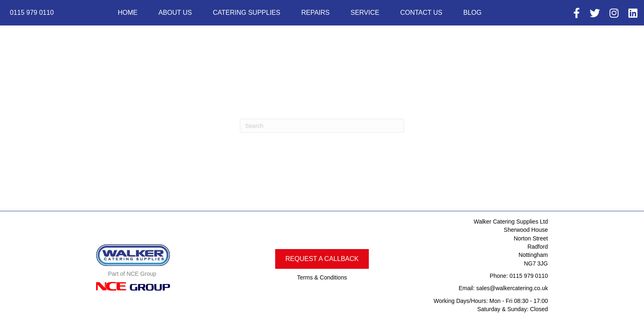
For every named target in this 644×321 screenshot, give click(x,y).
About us (175, 13)
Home (128, 13)
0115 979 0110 (529, 276)
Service (365, 13)
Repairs (315, 13)
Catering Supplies (246, 13)
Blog (472, 13)
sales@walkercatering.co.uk (512, 288)
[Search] (322, 126)
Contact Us (421, 13)
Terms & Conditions (322, 277)
